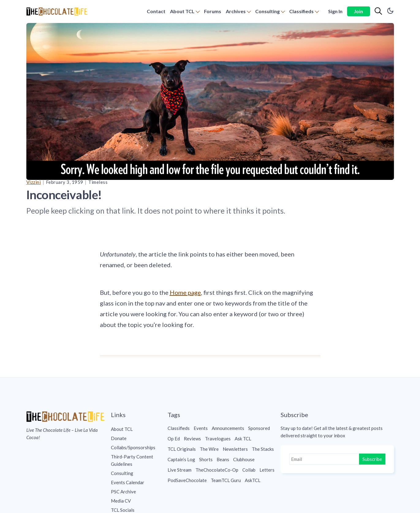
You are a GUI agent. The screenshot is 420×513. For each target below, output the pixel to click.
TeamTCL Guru (226, 480)
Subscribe (372, 459)
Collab (249, 470)
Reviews (192, 439)
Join (358, 11)
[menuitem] (156, 11)
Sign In (335, 11)
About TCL (182, 11)
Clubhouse (244, 459)
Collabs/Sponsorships (133, 447)
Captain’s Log (181, 459)
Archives (236, 11)
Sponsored (259, 428)
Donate (119, 438)
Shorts (206, 459)
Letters (267, 470)
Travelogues (218, 439)
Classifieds (301, 11)
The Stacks (263, 449)
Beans (223, 459)
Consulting (267, 11)
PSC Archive (123, 492)
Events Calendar (128, 482)
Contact (156, 11)
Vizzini (34, 182)
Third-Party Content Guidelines (132, 460)
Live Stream (180, 470)
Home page (185, 292)
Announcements (228, 428)
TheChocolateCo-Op (217, 470)
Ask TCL (243, 439)
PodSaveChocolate (187, 480)
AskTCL (253, 480)
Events (201, 428)
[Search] (378, 11)
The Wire (209, 449)
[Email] (325, 459)
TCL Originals (182, 449)
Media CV (121, 501)
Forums (213, 11)
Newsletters (235, 449)
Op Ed (174, 439)
